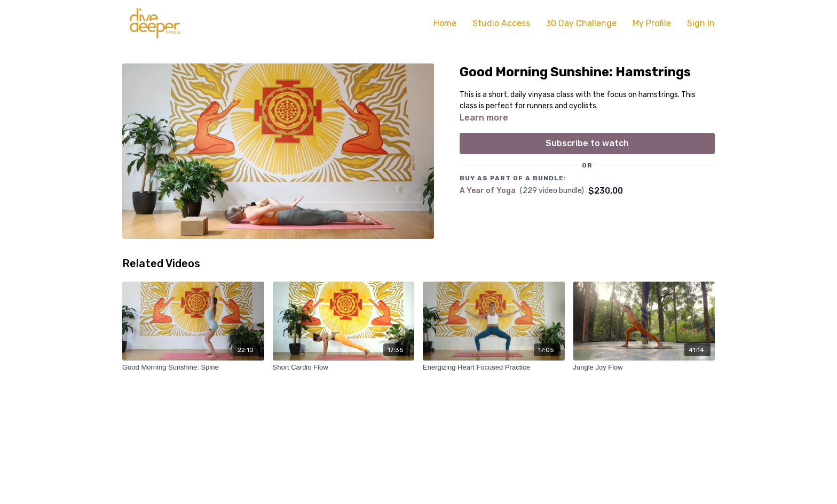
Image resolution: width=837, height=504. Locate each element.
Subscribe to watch (587, 143)
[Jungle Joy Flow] (644, 367)
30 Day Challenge (581, 23)
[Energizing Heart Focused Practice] (494, 367)
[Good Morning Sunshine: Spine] (193, 367)
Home (445, 23)
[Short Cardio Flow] (344, 367)
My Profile (652, 23)
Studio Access (501, 23)
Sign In (701, 23)
